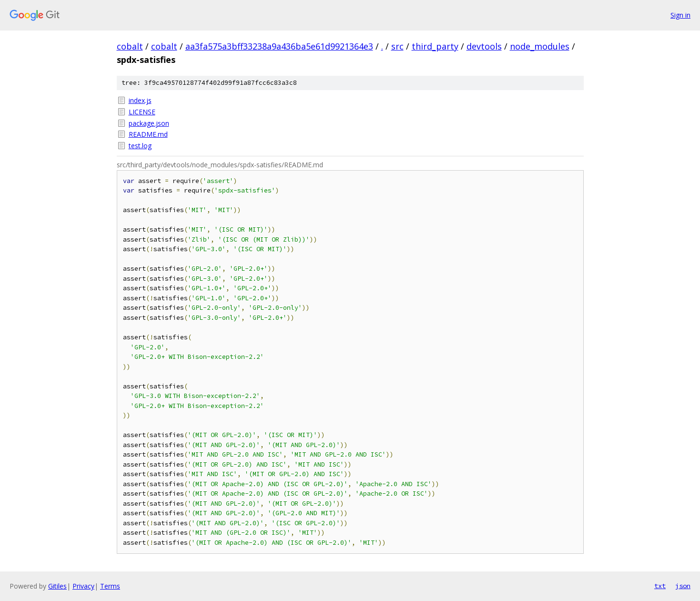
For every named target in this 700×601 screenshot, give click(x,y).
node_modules (540, 46)
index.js (140, 100)
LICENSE (142, 112)
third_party (435, 46)
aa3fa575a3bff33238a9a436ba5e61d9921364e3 (279, 46)
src (397, 46)
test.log (140, 146)
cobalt (130, 46)
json (683, 586)
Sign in (680, 15)
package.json (149, 123)
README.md (148, 134)
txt (660, 586)
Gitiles (57, 586)
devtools (484, 46)
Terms (110, 586)
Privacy (83, 586)
